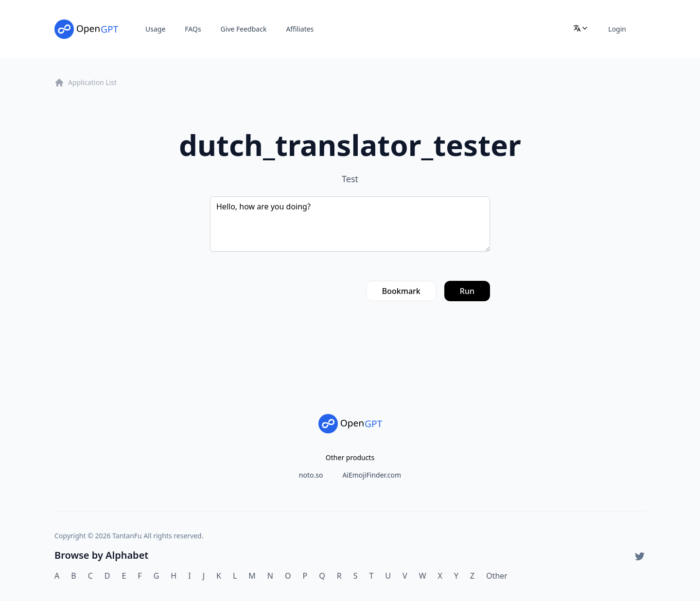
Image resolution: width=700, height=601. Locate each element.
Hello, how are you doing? (350, 224)
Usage (155, 29)
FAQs (193, 29)
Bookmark (401, 291)
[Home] (86, 29)
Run (467, 291)
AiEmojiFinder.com (372, 475)
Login (617, 29)
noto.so (311, 475)
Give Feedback (244, 29)
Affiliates (300, 29)
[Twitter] (640, 556)
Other (497, 576)
